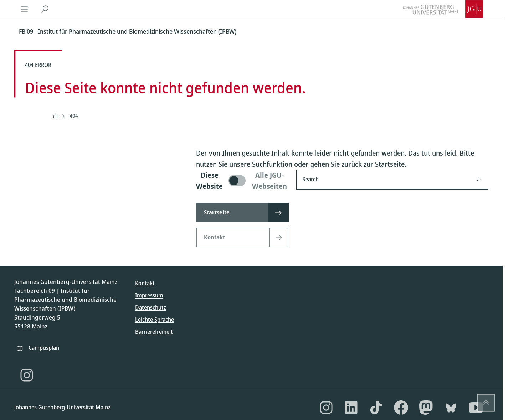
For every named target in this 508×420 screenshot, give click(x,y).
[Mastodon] (426, 408)
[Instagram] (27, 375)
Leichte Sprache (155, 320)
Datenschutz (151, 307)
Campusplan (44, 348)
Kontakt (145, 283)
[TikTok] (376, 408)
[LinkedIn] (351, 408)
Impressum (149, 295)
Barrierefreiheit (154, 332)
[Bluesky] (451, 408)
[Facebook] (401, 408)
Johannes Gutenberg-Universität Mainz (62, 407)
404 (74, 116)
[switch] (242, 181)
